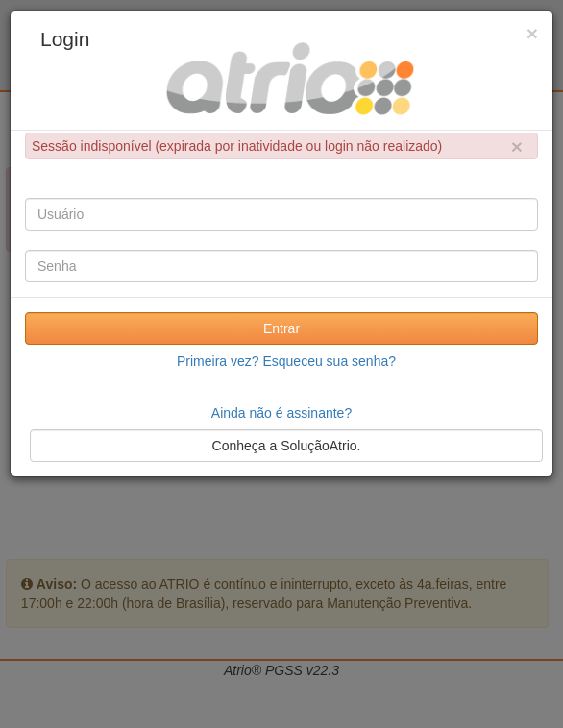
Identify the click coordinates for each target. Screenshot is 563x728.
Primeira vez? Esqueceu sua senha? (286, 361)
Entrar (281, 328)
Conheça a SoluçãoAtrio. (287, 446)
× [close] (517, 146)
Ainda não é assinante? (281, 413)
